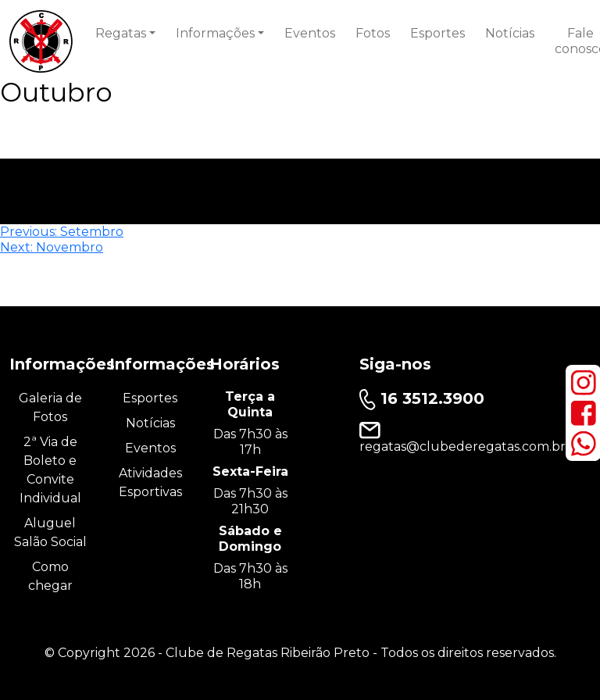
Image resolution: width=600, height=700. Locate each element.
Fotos (373, 33)
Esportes (437, 33)
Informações (215, 33)
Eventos (310, 33)
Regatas (121, 33)
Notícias (510, 33)
